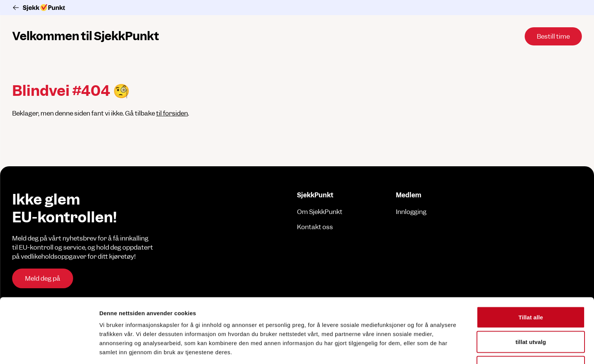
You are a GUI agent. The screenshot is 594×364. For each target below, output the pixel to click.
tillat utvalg (531, 296)
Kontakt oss (315, 227)
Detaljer (403, 349)
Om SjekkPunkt (320, 212)
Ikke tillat (531, 320)
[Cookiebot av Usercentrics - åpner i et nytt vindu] (49, 349)
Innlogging (411, 212)
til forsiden (172, 113)
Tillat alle (531, 271)
